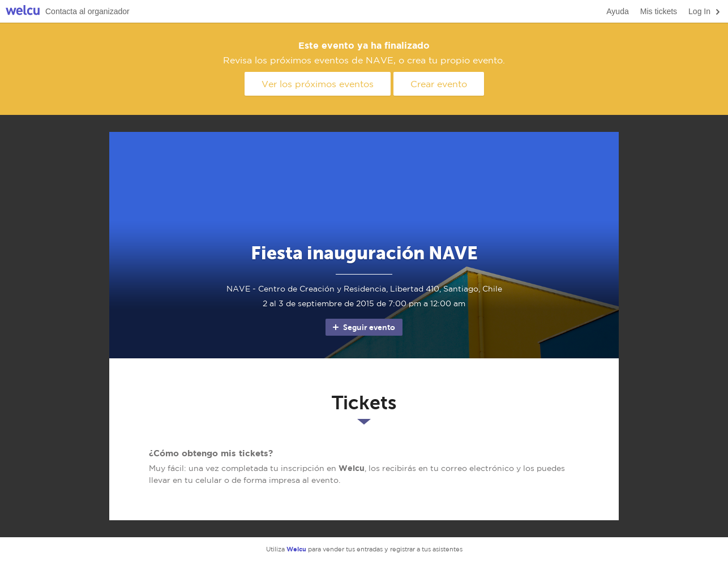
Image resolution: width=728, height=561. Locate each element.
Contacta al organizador (87, 11)
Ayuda (617, 11)
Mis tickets (659, 11)
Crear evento (439, 84)
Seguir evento (363, 327)
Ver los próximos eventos (318, 84)
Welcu (23, 12)
